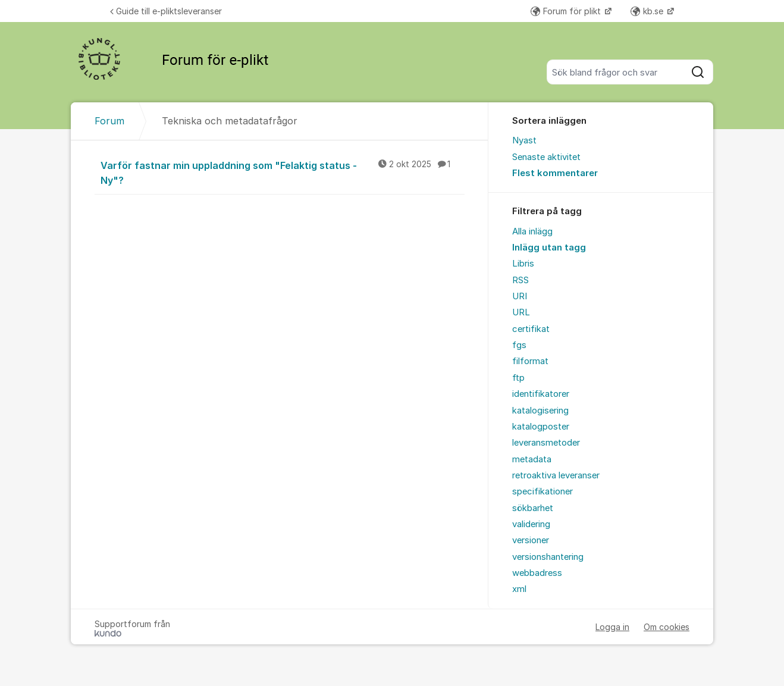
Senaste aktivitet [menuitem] (546, 157)
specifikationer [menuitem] (542, 491)
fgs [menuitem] (519, 345)
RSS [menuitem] (520, 280)
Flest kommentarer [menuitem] (555, 173)
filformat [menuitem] (530, 361)
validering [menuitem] (531, 524)
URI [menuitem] (520, 296)
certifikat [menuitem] (531, 329)
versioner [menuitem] (531, 540)
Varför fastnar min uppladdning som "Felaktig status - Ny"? (283, 172)
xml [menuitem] (519, 589)
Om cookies (667, 627)
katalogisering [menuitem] (540, 411)
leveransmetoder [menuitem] (546, 443)
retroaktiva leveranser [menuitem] (556, 475)
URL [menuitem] (521, 312)
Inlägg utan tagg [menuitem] (549, 248)
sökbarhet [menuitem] (533, 508)
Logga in (612, 627)
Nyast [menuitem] (524, 140)
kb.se (648, 11)
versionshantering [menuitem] (548, 557)
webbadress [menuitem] (537, 573)
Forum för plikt (567, 11)
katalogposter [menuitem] (541, 427)
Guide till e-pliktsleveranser (166, 11)
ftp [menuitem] (518, 378)
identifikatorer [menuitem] (541, 394)
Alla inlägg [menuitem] (532, 231)
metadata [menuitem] (532, 459)
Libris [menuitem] (523, 264)
